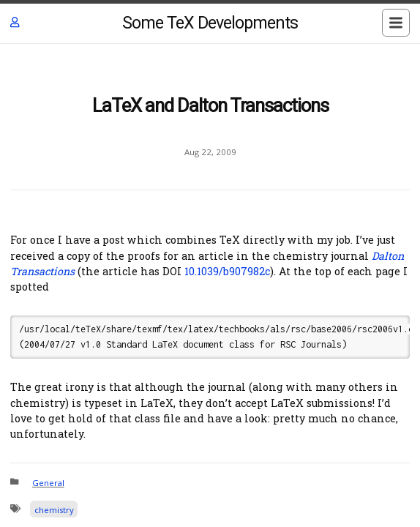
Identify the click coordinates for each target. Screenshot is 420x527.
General (48, 483)
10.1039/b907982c (227, 271)
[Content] (210, 285)
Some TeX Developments (210, 23)
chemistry (54, 510)
